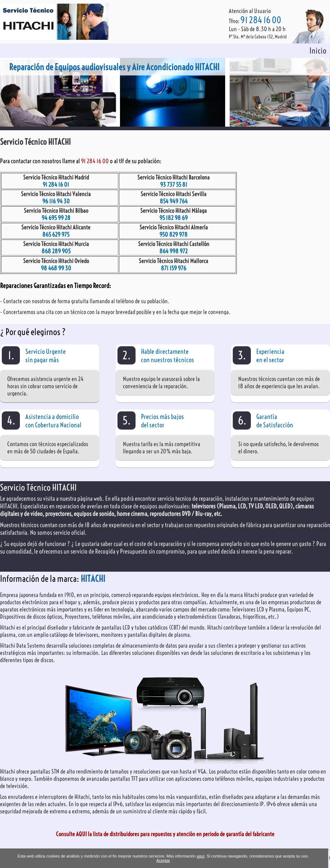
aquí (200, 856)
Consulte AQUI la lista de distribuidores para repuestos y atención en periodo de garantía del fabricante (165, 834)
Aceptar (163, 860)
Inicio (318, 51)
